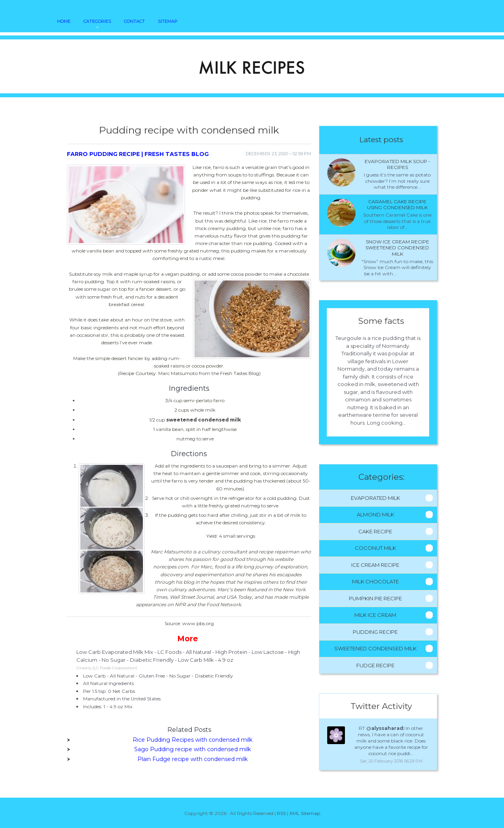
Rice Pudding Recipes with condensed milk (193, 740)
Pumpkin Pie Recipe (375, 598)
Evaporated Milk (375, 498)
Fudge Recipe (375, 665)
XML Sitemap (305, 813)
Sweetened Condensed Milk (375, 648)
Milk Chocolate (375, 581)
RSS (281, 813)
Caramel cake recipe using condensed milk (397, 205)
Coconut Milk (375, 548)
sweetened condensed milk (204, 420)
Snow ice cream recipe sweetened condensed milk (397, 248)
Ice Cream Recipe (375, 565)
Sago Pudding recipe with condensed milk (193, 749)
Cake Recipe (375, 531)
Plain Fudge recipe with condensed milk (193, 759)
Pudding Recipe (375, 632)
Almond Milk (375, 514)
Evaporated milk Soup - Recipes (397, 164)
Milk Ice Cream (375, 615)
